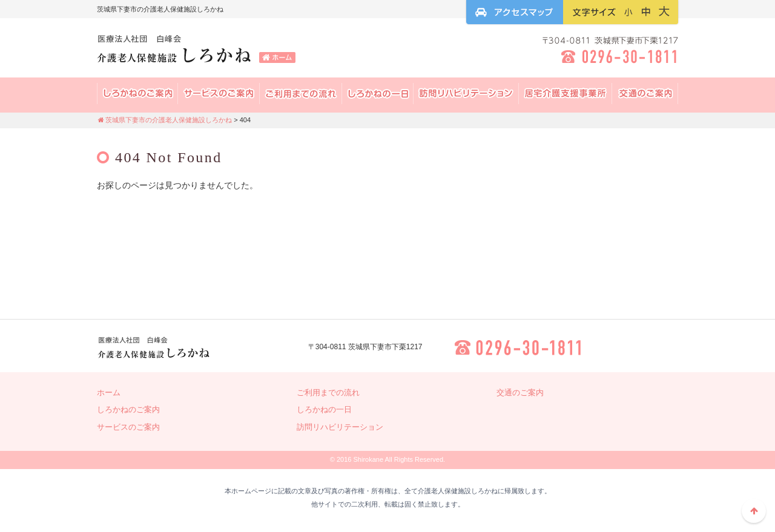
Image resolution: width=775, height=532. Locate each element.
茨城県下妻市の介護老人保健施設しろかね (197, 51)
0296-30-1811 (519, 347)
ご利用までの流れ (301, 94)
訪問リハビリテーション (466, 94)
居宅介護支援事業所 (566, 94)
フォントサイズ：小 (628, 11)
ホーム (109, 392)
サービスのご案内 (219, 94)
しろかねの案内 (137, 94)
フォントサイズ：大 (664, 11)
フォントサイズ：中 (646, 11)
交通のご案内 (645, 94)
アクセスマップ (515, 12)
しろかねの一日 (378, 94)
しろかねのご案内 (128, 409)
